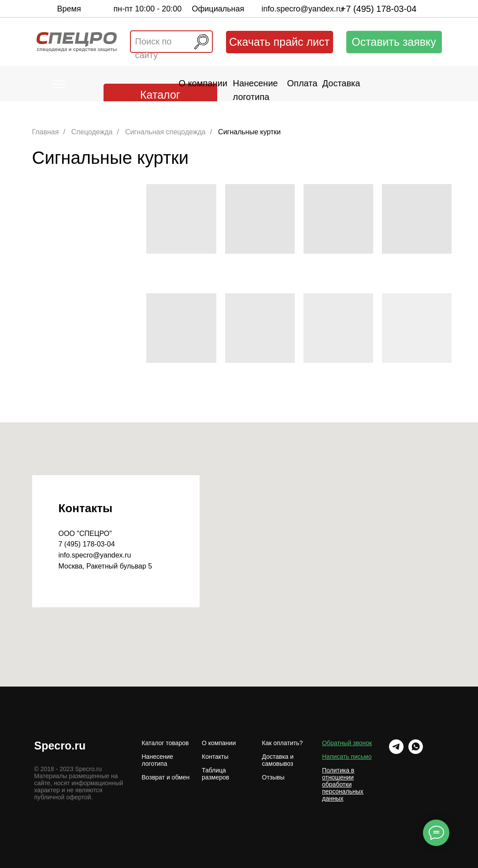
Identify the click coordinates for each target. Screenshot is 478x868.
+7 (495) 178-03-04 (379, 9)
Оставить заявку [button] (394, 42)
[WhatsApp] (416, 747)
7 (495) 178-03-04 (87, 544)
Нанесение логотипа (158, 760)
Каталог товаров (165, 743)
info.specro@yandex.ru (302, 9)
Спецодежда (92, 132)
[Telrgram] (396, 747)
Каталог (160, 95)
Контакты (215, 757)
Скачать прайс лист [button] (279, 42)
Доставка (341, 83)
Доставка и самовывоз (278, 760)
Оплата (302, 83)
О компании (203, 83)
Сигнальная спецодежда (165, 132)
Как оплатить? (283, 743)
